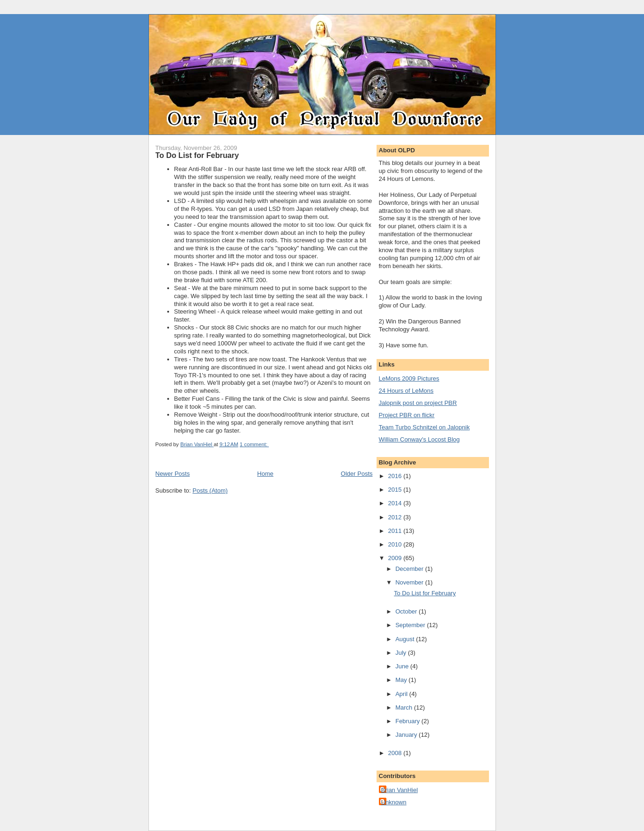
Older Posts (357, 474)
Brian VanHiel (400, 790)
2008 (396, 753)
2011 (396, 531)
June (403, 666)
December (410, 569)
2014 (396, 503)
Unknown (394, 802)
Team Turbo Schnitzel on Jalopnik (424, 427)
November (410, 582)
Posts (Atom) (210, 490)
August (406, 639)
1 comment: (254, 444)
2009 (396, 558)
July (402, 653)
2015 (396, 490)
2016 (396, 476)
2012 (396, 517)
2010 (396, 544)
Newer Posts (173, 474)
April (402, 694)
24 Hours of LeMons (406, 391)
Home (265, 474)
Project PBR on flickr (407, 415)
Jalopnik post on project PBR (418, 403)
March (405, 707)
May (402, 680)
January (407, 735)
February (408, 721)
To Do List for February (197, 155)
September (411, 625)
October (407, 611)
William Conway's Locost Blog (419, 439)
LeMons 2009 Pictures (409, 378)
